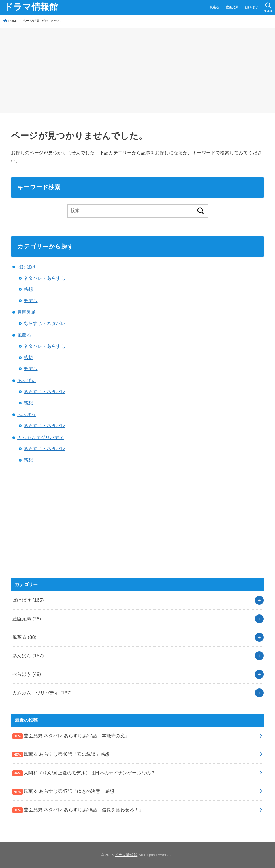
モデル (30, 300)
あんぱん (27, 380)
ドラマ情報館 (31, 7)
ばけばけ (251, 7)
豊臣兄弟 (232, 7)
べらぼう (27, 414)
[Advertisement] (137, 70)
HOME (13, 21)
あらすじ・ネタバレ (44, 323)
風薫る (214, 7)
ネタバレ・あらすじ (44, 278)
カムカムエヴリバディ (40, 437)
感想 (28, 289)
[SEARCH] (268, 7)
